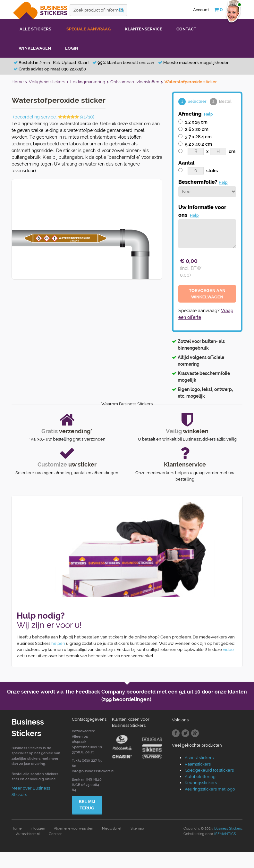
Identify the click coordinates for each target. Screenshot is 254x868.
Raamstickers (198, 764)
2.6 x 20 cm (197, 129)
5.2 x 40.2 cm (199, 144)
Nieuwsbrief (112, 828)
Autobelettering (200, 777)
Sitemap (137, 828)
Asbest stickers (199, 758)
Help (208, 114)
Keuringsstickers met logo (210, 789)
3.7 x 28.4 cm (198, 137)
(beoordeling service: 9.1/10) (54, 117)
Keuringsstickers (201, 783)
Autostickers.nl (28, 834)
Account (201, 10)
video (228, 649)
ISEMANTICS (225, 834)
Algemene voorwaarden (73, 828)
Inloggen (38, 828)
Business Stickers (228, 828)
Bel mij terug (87, 805)
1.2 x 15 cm (196, 122)
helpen (58, 643)
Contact (55, 834)
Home (17, 828)
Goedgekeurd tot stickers (209, 770)
